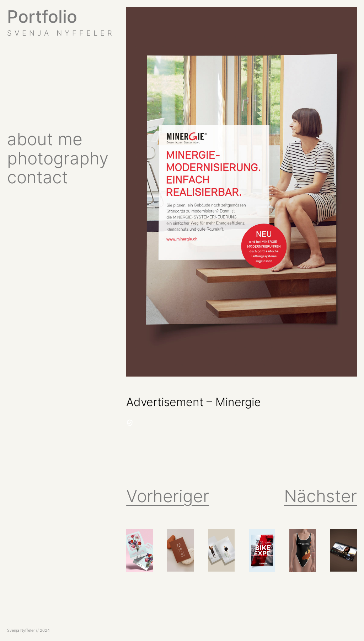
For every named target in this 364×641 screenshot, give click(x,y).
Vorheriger (168, 496)
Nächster (320, 496)
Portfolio (42, 17)
